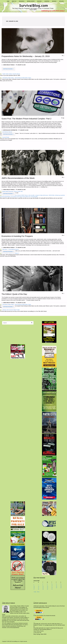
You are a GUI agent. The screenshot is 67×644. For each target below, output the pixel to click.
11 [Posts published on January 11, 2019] (56, 585)
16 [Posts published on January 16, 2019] (48, 586)
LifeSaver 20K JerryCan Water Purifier (10, 310)
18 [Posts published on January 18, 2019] (56, 586)
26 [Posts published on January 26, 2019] (61, 588)
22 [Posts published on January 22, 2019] (43, 588)
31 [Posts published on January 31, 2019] (52, 589)
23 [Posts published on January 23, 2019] (48, 588)
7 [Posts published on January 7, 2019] (38, 585)
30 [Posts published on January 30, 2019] (48, 589)
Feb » (38, 592)
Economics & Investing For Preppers (17, 236)
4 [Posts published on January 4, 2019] (56, 583)
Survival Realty (5, 137)
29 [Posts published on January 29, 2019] (43, 589)
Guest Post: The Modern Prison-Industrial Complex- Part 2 (27, 119)
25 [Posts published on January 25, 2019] (56, 588)
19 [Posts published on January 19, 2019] (61, 586)
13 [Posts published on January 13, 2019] (34, 586)
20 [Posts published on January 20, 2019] (34, 588)
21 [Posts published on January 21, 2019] (39, 588)
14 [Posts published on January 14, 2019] (39, 586)
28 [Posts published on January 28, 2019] (39, 589)
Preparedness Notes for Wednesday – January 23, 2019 (26, 56)
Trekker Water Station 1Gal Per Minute (10, 74)
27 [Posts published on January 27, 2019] (34, 589)
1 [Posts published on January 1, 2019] (43, 583)
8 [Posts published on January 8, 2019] (43, 585)
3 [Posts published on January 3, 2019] (52, 583)
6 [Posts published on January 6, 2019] (34, 585)
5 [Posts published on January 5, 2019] (61, 583)
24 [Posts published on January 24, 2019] (52, 588)
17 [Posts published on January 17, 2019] (52, 586)
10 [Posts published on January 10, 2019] (52, 585)
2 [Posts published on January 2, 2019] (47, 583)
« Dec (35, 592)
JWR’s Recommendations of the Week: (19, 178)
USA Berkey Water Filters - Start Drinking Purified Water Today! (16, 78)
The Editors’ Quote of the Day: (15, 294)
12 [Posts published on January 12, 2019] (61, 585)
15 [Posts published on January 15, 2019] (43, 586)
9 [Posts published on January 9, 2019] (47, 585)
